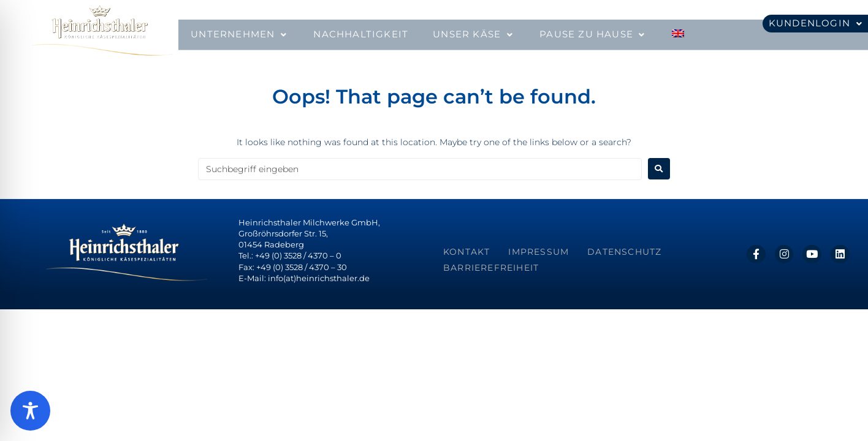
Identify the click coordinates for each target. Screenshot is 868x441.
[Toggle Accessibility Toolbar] (30, 411)
